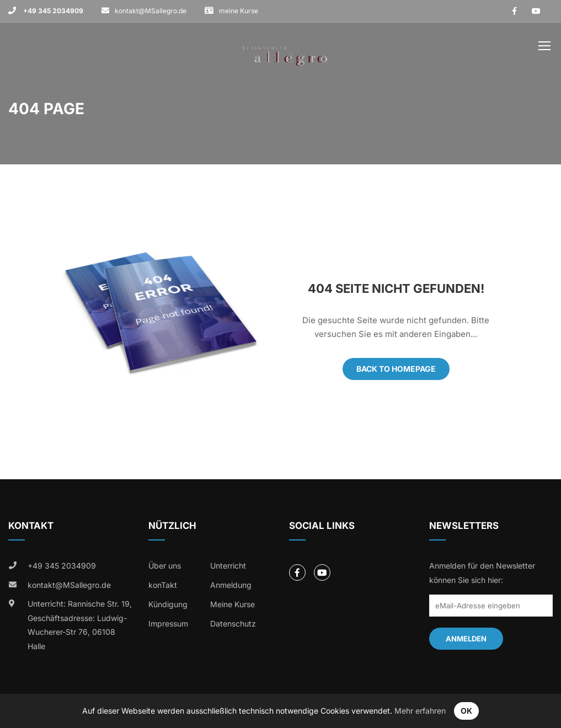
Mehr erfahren (420, 711)
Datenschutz (233, 623)
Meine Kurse (233, 604)
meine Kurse (239, 11)
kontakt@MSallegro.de (151, 11)
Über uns (165, 566)
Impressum (168, 623)
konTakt (163, 585)
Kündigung (168, 604)
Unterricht (228, 566)
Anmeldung (231, 585)
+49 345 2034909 (52, 11)
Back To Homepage (396, 369)
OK (466, 711)
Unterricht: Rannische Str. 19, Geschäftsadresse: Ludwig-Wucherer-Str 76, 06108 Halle (80, 625)
